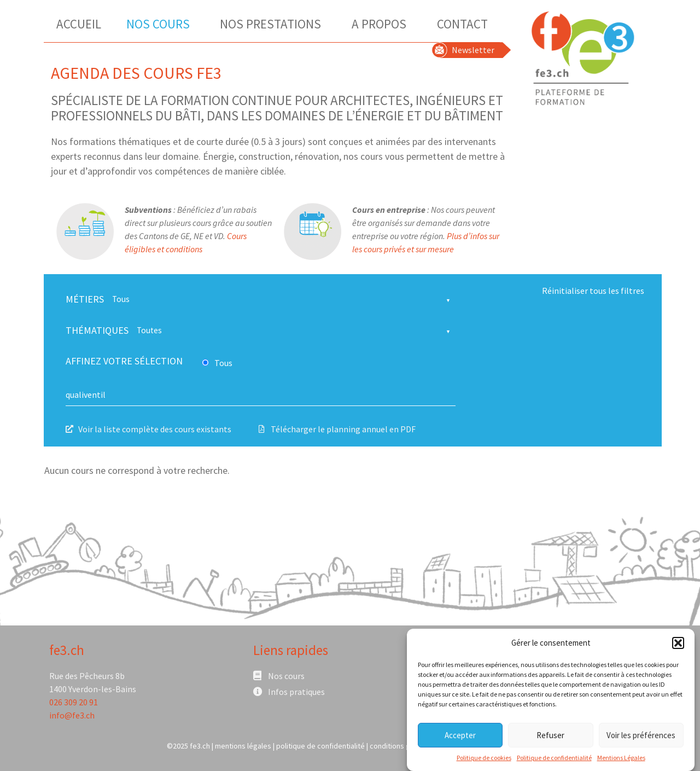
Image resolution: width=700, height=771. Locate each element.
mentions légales (243, 746)
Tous (223, 363)
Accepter (460, 738)
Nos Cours (161, 24)
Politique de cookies (484, 761)
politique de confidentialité (320, 746)
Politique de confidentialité (554, 761)
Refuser (550, 738)
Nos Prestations (273, 24)
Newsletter (473, 50)
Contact (462, 24)
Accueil (79, 24)
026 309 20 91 (74, 702)
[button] (678, 646)
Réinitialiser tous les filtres (593, 291)
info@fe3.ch (72, 715)
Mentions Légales (621, 761)
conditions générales (404, 746)
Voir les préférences (641, 738)
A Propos (382, 24)
